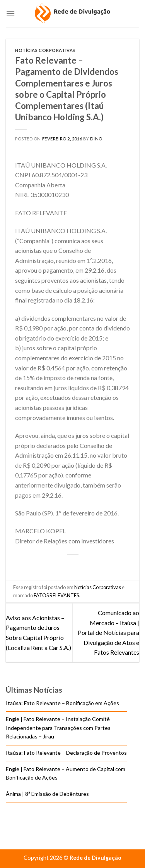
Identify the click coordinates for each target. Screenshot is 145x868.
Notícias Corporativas (45, 50)
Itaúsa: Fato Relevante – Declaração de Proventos (66, 753)
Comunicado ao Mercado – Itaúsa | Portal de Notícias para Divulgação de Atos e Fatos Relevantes (108, 632)
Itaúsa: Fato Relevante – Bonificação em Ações (62, 703)
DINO (96, 139)
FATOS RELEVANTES (56, 595)
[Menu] (10, 13)
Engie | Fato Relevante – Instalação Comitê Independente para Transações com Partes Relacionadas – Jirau (58, 728)
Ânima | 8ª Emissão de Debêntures (47, 794)
